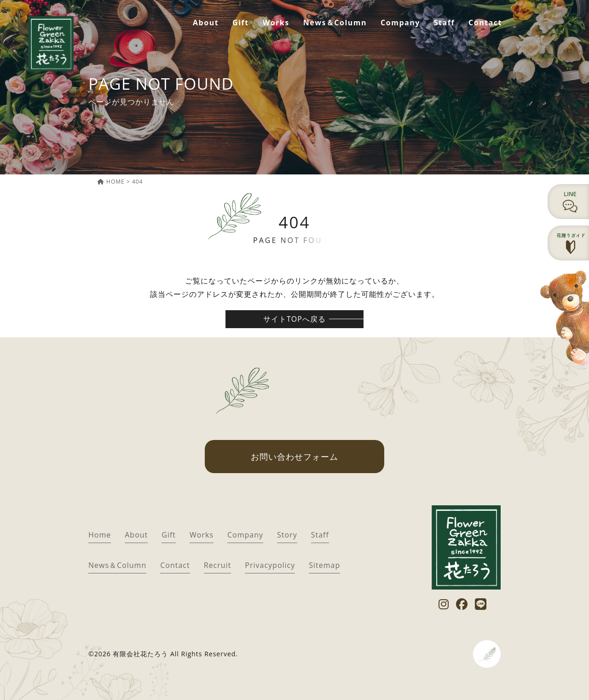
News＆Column (335, 23)
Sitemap (324, 565)
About (206, 23)
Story (287, 535)
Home (100, 535)
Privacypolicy (270, 565)
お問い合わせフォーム (294, 457)
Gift (241, 23)
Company (400, 23)
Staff (444, 23)
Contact (485, 23)
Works (276, 23)
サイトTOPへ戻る (294, 319)
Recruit (218, 565)
